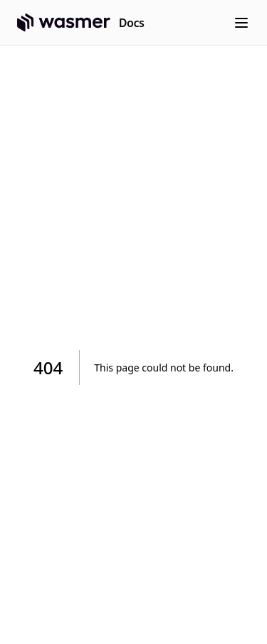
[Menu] (241, 23)
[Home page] (81, 23)
